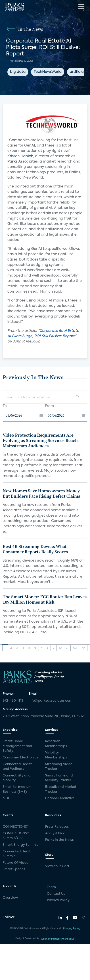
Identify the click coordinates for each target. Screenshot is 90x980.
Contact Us (56, 894)
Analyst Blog (55, 833)
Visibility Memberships (56, 755)
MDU (6, 798)
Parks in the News (59, 840)
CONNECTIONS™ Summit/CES (16, 836)
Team (51, 887)
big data (18, 72)
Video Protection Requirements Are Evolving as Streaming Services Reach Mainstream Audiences (40, 440)
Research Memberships (56, 744)
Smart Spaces (14, 869)
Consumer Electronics (20, 758)
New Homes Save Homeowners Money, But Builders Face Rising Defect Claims (42, 493)
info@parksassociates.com (50, 701)
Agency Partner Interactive (58, 939)
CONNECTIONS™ (16, 827)
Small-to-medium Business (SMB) (17, 789)
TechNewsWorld (48, 72)
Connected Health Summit (18, 854)
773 (75, 648)
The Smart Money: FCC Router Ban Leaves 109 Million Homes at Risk (45, 599)
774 (84, 648)
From (49, 406)
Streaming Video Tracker (59, 767)
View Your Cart (57, 866)
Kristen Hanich (20, 156)
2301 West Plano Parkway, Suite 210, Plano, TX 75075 (44, 716)
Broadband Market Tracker (61, 789)
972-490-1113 (13, 701)
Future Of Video (16, 863)
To (5, 406)
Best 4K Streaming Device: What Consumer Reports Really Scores (35, 549)
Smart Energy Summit (20, 845)
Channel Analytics (60, 798)
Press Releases (57, 827)
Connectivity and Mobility (17, 778)
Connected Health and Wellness (18, 767)
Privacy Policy (58, 900)
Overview (10, 898)
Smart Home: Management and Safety (17, 746)
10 (60, 648)
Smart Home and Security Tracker (59, 778)
